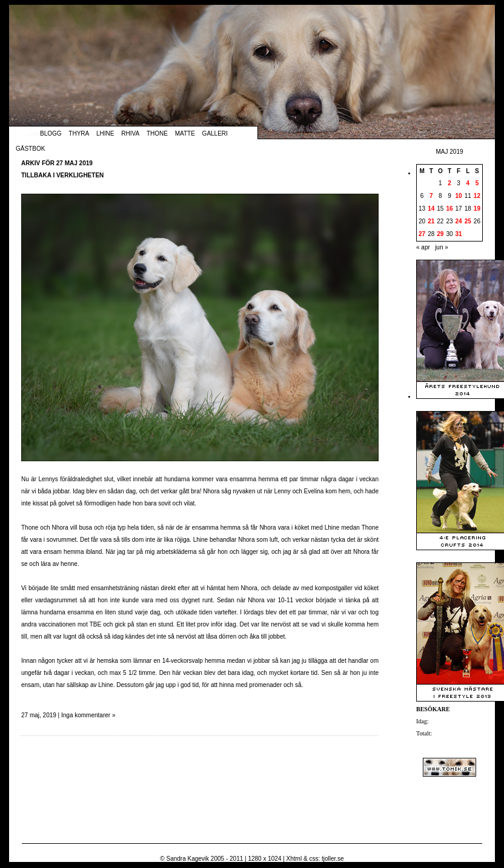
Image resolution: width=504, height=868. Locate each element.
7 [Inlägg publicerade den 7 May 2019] (431, 196)
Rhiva (130, 133)
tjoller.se (333, 859)
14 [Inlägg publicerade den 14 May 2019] (431, 209)
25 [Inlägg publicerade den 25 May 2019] (468, 221)
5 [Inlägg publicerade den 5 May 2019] (477, 183)
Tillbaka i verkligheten (62, 175)
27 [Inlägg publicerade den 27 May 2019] (422, 234)
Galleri (215, 133)
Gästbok (30, 149)
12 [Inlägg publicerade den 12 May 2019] (477, 196)
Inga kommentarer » (88, 715)
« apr (423, 247)
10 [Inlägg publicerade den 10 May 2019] (459, 196)
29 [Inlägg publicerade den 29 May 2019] (440, 234)
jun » (442, 247)
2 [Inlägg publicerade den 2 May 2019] (449, 183)
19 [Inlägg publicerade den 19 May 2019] (477, 209)
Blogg (51, 133)
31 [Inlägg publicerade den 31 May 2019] (459, 234)
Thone (157, 133)
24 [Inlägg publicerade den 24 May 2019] (459, 221)
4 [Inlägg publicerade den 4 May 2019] (468, 183)
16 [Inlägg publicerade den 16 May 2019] (449, 209)
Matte (185, 133)
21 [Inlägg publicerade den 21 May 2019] (431, 221)
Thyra (79, 133)
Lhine (105, 133)
